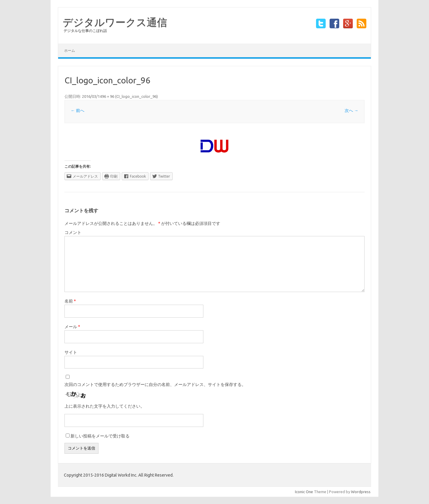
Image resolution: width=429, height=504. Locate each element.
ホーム (70, 50)
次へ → (351, 110)
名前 (70, 301)
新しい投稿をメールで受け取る (100, 436)
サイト (71, 352)
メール (72, 327)
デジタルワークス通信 (115, 22)
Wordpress (361, 492)
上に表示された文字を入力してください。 (105, 406)
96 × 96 (108, 96)
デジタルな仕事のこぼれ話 (85, 31)
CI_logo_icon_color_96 (136, 96)
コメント (73, 232)
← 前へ (78, 110)
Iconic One (304, 492)
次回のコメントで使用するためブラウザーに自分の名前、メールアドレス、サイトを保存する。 (155, 384)
